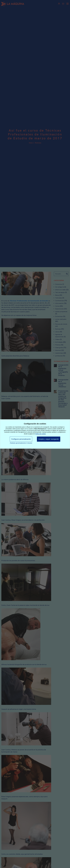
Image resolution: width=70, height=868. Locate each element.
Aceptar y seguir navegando (49, 439)
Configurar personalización (21, 439)
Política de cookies (40, 434)
